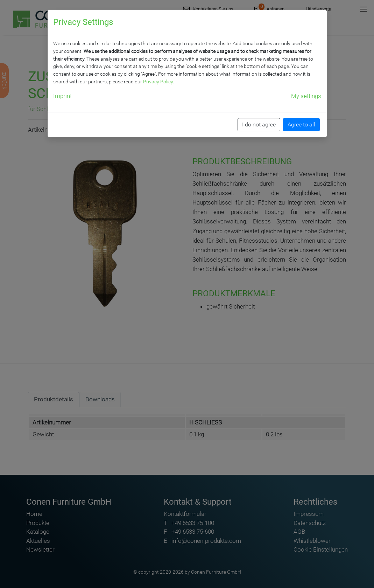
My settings (306, 96)
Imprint (62, 96)
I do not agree (259, 124)
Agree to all (301, 124)
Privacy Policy (158, 82)
